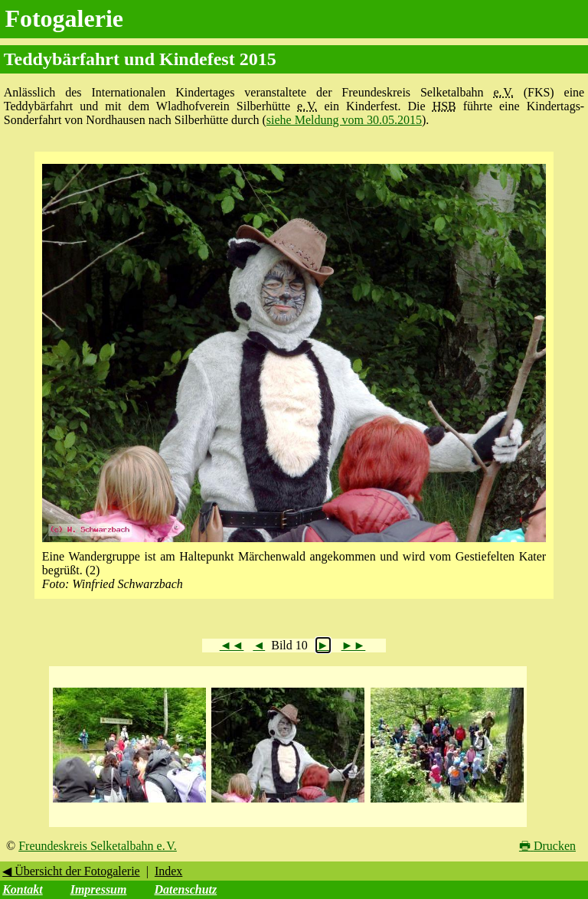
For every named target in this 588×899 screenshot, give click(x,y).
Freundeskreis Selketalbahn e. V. (98, 846)
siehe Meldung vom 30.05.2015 (344, 120)
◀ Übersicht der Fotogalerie (71, 871)
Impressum (99, 889)
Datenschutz (185, 889)
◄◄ (232, 645)
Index (168, 871)
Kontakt (22, 889)
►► (354, 645)
